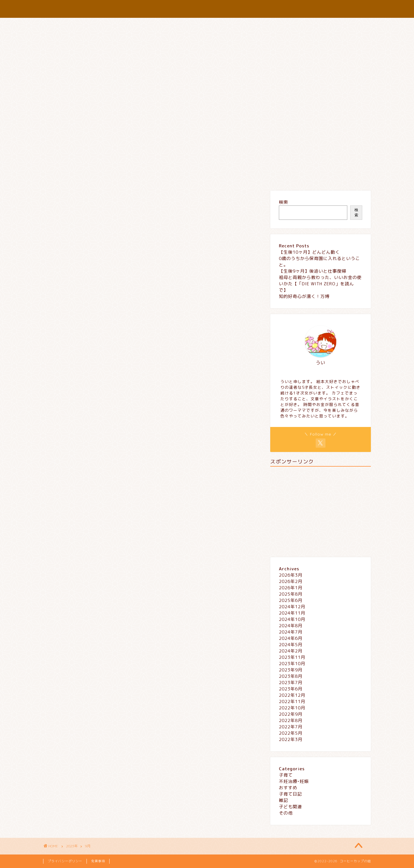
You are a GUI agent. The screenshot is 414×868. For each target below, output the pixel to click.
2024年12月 (292, 607)
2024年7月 (291, 632)
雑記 (148, 176)
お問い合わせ (220, 176)
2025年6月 (291, 600)
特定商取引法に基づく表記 (331, 176)
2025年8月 (291, 594)
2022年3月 (291, 739)
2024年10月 (292, 619)
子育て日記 (290, 794)
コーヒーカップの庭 (207, 9)
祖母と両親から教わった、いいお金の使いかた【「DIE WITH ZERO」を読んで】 (320, 284)
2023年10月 (292, 664)
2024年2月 (291, 651)
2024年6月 (291, 638)
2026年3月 (291, 575)
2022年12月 (292, 695)
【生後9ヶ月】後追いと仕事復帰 (313, 271)
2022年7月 (291, 727)
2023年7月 (291, 683)
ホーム (64, 176)
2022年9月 (291, 714)
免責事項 (98, 861)
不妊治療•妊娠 (294, 781)
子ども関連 (290, 807)
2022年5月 (291, 733)
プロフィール (180, 176)
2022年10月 (292, 708)
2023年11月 (292, 657)
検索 (283, 202)
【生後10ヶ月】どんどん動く (309, 252)
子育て (91, 176)
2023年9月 (291, 670)
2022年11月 (292, 701)
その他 (286, 813)
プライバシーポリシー (269, 176)
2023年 (72, 846)
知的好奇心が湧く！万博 (304, 296)
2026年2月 (291, 581)
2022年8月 (291, 720)
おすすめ (121, 176)
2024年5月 (291, 645)
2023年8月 (291, 676)
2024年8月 (291, 626)
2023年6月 (291, 689)
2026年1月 (291, 588)
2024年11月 (292, 613)
